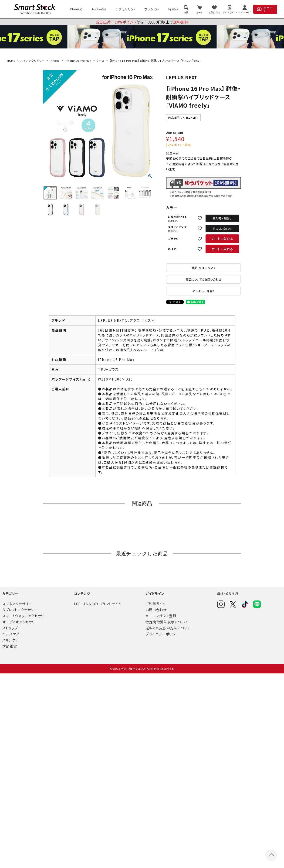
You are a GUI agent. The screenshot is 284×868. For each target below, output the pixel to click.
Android (97, 9)
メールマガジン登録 (161, 616)
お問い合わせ (156, 610)
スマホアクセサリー (32, 60)
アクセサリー (123, 9)
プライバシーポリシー (162, 634)
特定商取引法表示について (167, 622)
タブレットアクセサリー (20, 610)
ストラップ (10, 628)
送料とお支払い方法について (168, 628)
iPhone (74, 9)
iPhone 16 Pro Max (78, 60)
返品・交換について (203, 268)
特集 (171, 9)
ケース (100, 60)
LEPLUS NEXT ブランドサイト (98, 604)
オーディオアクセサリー (20, 622)
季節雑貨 (10, 646)
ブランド (149, 9)
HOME (11, 60)
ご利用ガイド (156, 604)
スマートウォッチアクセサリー (25, 616)
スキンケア (11, 640)
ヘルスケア (11, 634)
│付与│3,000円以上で (142, 22)
